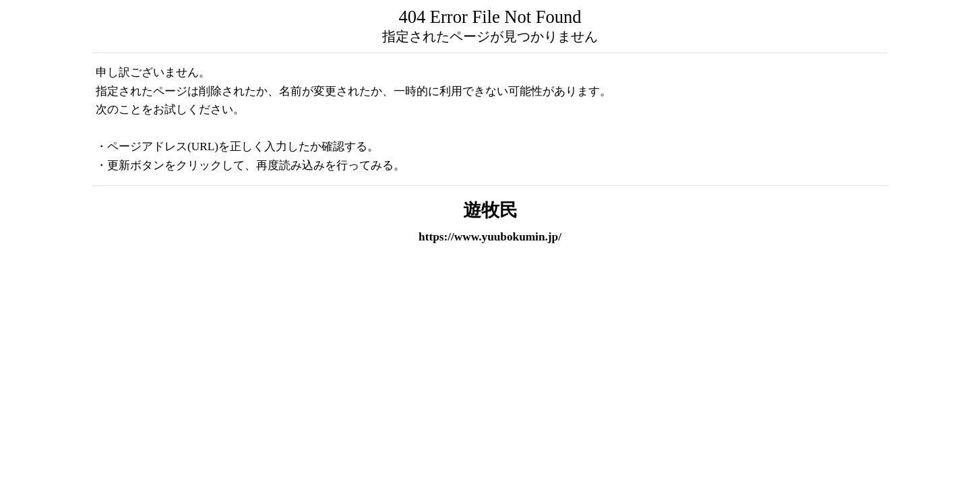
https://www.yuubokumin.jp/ (490, 237)
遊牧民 (490, 210)
